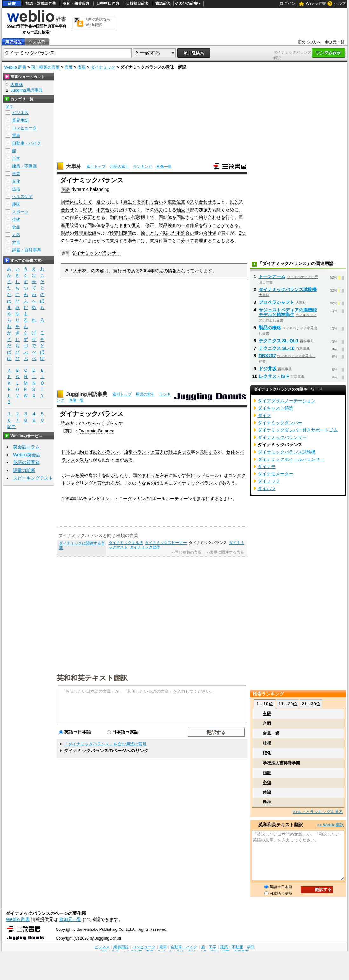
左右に (166, 475)
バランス (111, 452)
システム (74, 241)
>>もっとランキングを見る (318, 812)
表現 (82, 67)
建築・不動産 (24, 166)
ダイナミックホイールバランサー (291, 459)
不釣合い (105, 210)
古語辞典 (163, 3)
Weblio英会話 (27, 455)
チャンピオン (96, 499)
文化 (16, 181)
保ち (84, 460)
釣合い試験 (130, 217)
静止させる (180, 452)
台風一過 (271, 733)
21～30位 (311, 704)
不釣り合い (152, 202)
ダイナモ (267, 466)
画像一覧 (164, 167)
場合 (132, 241)
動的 (234, 202)
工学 (16, 158)
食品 (16, 227)
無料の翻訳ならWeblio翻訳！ (98, 22)
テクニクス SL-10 (277, 348)
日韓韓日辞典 (137, 3)
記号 (11, 427)
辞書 (12, 3)
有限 (267, 714)
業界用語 (20, 120)
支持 (154, 241)
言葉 (69, 67)
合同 (267, 723)
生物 (16, 219)
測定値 (125, 233)
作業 (74, 217)
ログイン (288, 3)
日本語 (68, 452)
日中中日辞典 (108, 3)
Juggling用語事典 (87, 394)
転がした (115, 475)
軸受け (183, 210)
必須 (267, 783)
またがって (99, 241)
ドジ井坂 (268, 369)
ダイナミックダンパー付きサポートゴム (298, 430)
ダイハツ (267, 488)
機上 (145, 217)
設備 (74, 225)
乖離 (267, 773)
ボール (68, 475)
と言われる (104, 483)
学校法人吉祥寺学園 (281, 763)
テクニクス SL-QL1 (279, 341)
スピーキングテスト (33, 478)
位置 (181, 202)
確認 (267, 792)
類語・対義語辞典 (41, 3)
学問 (16, 174)
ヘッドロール (206, 475)
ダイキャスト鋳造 (276, 408)
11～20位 (288, 704)
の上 (97, 475)
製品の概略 (270, 328)
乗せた (112, 225)
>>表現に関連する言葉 (225, 552)
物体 (231, 452)
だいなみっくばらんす (101, 423)
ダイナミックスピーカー (166, 543)
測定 (136, 225)
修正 (150, 225)
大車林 (74, 166)
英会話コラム (26, 447)
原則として (152, 233)
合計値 (210, 233)
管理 (79, 233)
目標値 (90, 233)
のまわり (146, 475)
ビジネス (20, 113)
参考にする (208, 499)
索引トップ (96, 167)
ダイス (264, 415)
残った (170, 233)
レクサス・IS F (274, 376)
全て (10, 106)
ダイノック (269, 481)
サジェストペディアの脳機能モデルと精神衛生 (288, 312)
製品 (163, 225)
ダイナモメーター (276, 474)
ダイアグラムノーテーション (287, 401)
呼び (87, 210)
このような (135, 483)
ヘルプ (340, 3)
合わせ (67, 210)
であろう (226, 483)
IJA (80, 499)
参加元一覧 (335, 42)
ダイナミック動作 (145, 547)
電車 (16, 136)
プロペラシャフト (277, 302)
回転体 (67, 202)
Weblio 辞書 (316, 3)
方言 (16, 242)
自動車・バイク (27, 143)
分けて (188, 241)
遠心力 (103, 202)
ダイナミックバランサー (96, 253)
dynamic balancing (90, 189)
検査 (172, 225)
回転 (181, 217)
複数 (172, 202)
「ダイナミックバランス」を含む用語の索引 (105, 744)
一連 (185, 225)
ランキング (143, 167)
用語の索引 (120, 167)
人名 (16, 235)
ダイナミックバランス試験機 (288, 289)
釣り (203, 217)
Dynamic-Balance (96, 431)
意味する (209, 452)
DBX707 (267, 356)
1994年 (69, 499)
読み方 (67, 423)
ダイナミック (103, 67)
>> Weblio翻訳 (330, 825)
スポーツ (20, 212)
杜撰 (267, 743)
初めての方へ (309, 42)
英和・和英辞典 (76, 3)
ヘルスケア (22, 197)
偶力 (159, 210)
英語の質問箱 (26, 462)
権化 (267, 753)
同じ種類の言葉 (45, 67)
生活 (16, 189)
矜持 (267, 802)
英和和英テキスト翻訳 (92, 677)
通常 (128, 452)
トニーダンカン (130, 499)
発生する (132, 202)
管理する (203, 241)
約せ (84, 452)
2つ (242, 233)
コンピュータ (24, 128)
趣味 (16, 204)
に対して (83, 202)
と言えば (160, 452)
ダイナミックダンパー (280, 423)
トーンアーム (272, 276)
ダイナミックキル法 (126, 543)
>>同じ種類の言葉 (186, 552)
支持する (119, 241)
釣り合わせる (203, 202)
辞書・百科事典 (27, 250)
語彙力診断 (24, 470)
